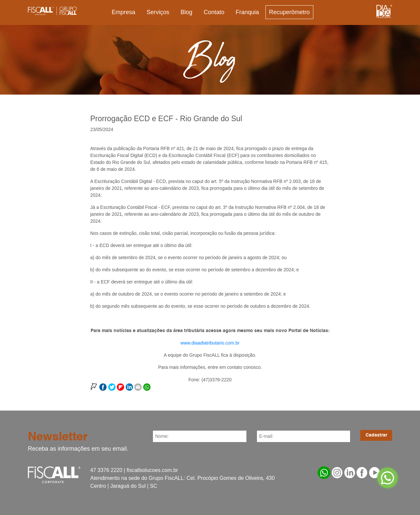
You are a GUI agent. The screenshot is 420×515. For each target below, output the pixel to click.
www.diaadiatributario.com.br (210, 343)
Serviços (158, 12)
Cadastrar (376, 435)
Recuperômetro (289, 12)
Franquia (247, 12)
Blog (186, 12)
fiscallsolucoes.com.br (152, 470)
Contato (214, 12)
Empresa (123, 12)
